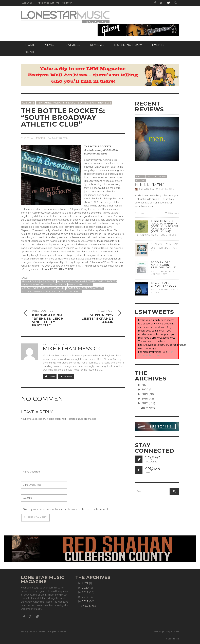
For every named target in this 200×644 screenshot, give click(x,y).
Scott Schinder (160, 248)
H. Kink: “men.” (150, 185)
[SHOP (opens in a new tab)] (30, 52)
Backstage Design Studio (166, 632)
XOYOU (78, 292)
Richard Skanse (149, 189)
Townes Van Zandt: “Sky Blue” (164, 284)
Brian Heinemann (32, 285)
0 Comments (172, 213)
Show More (148, 408)
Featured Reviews (81, 103)
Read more (141, 213)
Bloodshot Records (84, 281)
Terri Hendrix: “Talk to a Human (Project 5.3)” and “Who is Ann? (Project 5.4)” (165, 226)
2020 (145, 390)
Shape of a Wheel (93, 288)
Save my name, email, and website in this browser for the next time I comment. (66, 509)
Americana (64, 281)
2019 (145, 394)
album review (30, 281)
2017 (145, 403)
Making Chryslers (56, 285)
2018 (145, 399)
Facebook (66, 376)
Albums (28, 103)
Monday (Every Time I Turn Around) (43, 288)
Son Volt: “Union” (165, 244)
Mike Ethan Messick (33, 138)
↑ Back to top (172, 639)
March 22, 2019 (159, 274)
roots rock (73, 288)
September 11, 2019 (166, 235)
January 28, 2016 (58, 138)
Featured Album (50, 103)
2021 (145, 385)
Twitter (50, 376)
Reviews (105, 103)
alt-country (48, 281)
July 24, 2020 (167, 189)
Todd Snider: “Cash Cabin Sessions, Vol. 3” (164, 265)
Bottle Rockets (107, 281)
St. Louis (67, 292)
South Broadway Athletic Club (41, 292)
